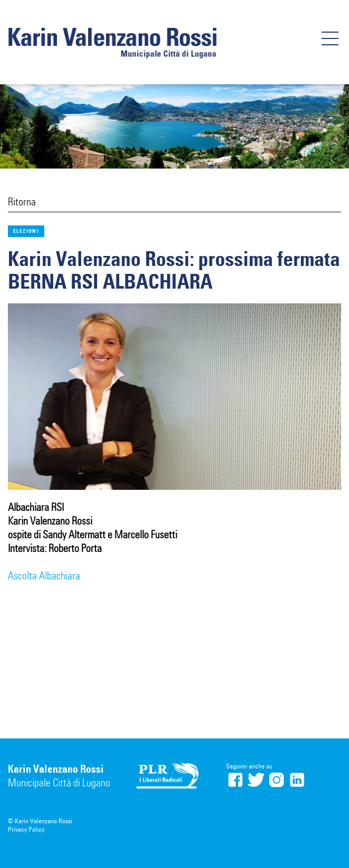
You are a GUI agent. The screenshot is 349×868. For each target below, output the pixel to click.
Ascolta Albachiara (44, 576)
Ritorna (22, 202)
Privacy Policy (26, 829)
